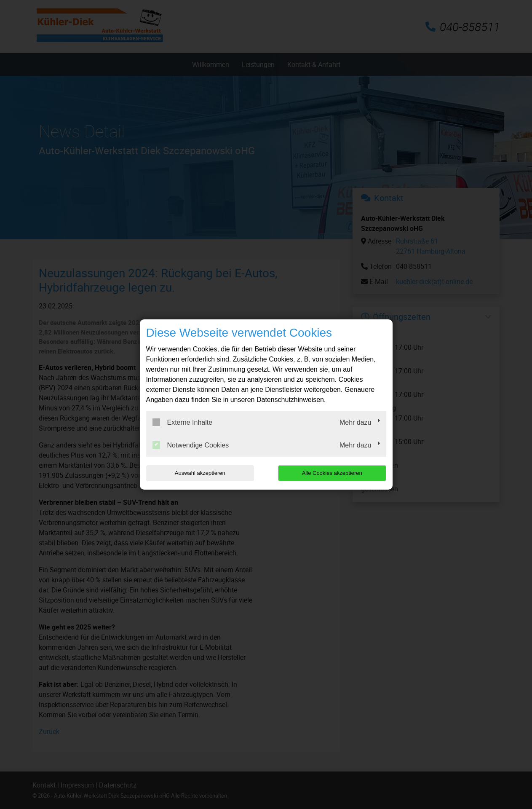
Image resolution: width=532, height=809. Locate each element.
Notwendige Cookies (191, 445)
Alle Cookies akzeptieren (332, 473)
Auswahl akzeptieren (200, 473)
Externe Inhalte (183, 422)
